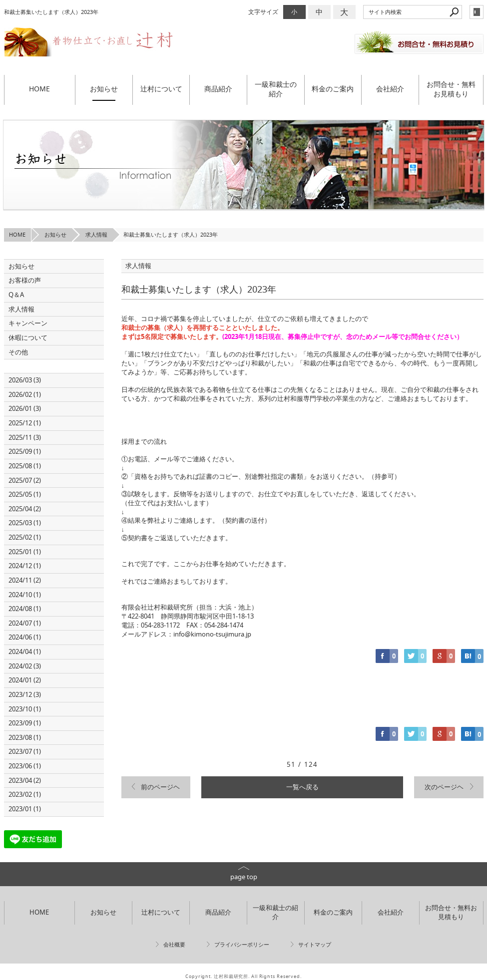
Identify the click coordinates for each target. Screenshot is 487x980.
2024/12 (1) (25, 566)
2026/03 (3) (25, 380)
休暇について (28, 338)
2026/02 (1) (25, 395)
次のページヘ (444, 787)
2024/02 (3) (25, 666)
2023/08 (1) (25, 738)
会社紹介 (390, 89)
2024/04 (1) (25, 652)
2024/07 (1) (25, 623)
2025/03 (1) (25, 523)
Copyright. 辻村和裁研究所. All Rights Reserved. (243, 977)
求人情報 (21, 309)
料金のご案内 (333, 89)
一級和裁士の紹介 (276, 89)
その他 (21, 352)
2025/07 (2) (25, 481)
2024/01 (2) (25, 680)
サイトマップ (315, 945)
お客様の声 (25, 280)
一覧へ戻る (302, 787)
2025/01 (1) (25, 552)
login (477, 12)
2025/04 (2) (25, 509)
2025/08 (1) (25, 466)
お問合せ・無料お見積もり (451, 89)
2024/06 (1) (25, 637)
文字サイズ (263, 12)
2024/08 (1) (25, 609)
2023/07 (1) (25, 752)
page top (244, 877)
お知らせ (104, 89)
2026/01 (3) (25, 409)
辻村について (161, 89)
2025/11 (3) (25, 438)
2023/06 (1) (25, 766)
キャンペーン (28, 323)
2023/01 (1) (25, 809)
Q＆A (16, 295)
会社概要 (174, 945)
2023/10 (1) (25, 709)
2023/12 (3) (25, 695)
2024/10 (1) (25, 595)
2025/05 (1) (25, 494)
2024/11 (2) (25, 580)
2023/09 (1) (25, 723)
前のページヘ (160, 787)
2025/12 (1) (25, 423)
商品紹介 (218, 89)
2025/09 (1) (25, 452)
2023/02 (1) (25, 795)
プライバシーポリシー (242, 945)
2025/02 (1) (25, 537)
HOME (39, 89)
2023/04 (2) (25, 781)
